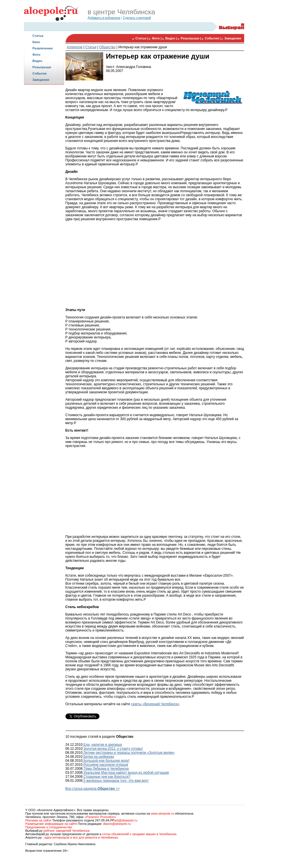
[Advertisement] (44, 176)
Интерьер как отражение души (143, 47)
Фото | (157, 38)
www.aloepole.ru (163, 813)
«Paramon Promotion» (100, 817)
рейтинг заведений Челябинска (66, 831)
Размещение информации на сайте (51, 824)
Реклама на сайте (38, 820)
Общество (107, 47)
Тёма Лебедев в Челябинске (106, 769)
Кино (36, 42)
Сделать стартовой (137, 18)
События (40, 73)
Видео (38, 61)
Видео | (172, 38)
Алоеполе (75, 47)
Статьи (38, 36)
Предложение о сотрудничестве (49, 827)
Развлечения (43, 48)
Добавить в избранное (104, 18)
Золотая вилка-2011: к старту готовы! (113, 749)
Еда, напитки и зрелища (102, 745)
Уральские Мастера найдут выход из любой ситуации (126, 773)
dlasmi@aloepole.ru (117, 824)
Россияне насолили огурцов (105, 765)
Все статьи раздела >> (93, 789)
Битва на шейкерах (98, 757)
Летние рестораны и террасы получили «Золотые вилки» (129, 753)
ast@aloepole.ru (126, 820)
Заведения (41, 80)
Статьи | (142, 38)
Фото (37, 55)
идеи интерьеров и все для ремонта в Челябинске (81, 837)
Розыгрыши (42, 67)
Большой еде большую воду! (106, 761)
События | (213, 38)
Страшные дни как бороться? (107, 777)
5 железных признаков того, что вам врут (116, 781)
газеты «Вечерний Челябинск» (156, 704)
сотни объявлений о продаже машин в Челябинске (139, 834)
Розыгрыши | (191, 38)
